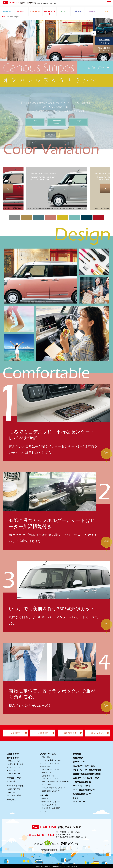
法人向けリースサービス (84, 766)
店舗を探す (15, 733)
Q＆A (76, 798)
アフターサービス (48, 754)
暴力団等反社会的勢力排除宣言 (87, 774)
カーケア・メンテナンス (51, 763)
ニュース (12, 792)
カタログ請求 (43, 733)
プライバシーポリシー (83, 786)
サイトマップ (79, 802)
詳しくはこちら (98, 733)
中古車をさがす (14, 778)
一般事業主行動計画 (82, 782)
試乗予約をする (70, 733)
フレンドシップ (14, 770)
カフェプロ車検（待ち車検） (52, 760)
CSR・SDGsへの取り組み (51, 808)
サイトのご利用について (84, 790)
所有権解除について (82, 794)
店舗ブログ (78, 758)
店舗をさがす (13, 754)
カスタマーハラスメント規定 (86, 778)
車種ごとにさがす (15, 761)
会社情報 (44, 795)
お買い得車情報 (14, 789)
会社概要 (45, 799)
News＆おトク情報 (15, 786)
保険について (46, 773)
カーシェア (12, 800)
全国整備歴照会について (51, 791)
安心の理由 (13, 781)
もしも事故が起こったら (51, 770)
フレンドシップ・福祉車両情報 (87, 770)
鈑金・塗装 (46, 766)
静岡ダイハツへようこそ (51, 802)
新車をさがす (13, 758)
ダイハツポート (47, 785)
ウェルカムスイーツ (49, 805)
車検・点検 (46, 757)
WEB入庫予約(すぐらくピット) (53, 788)
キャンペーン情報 (15, 795)
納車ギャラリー (14, 774)
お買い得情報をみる (16, 764)
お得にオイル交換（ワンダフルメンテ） (56, 782)
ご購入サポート (14, 767)
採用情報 (77, 754)
